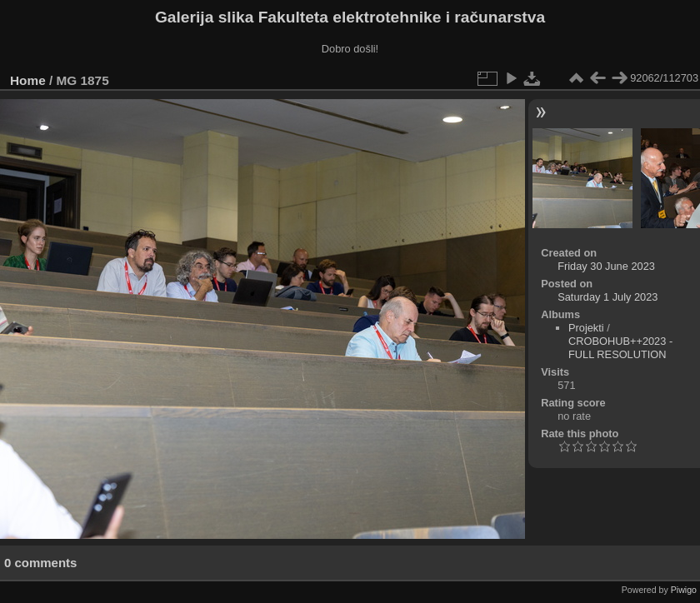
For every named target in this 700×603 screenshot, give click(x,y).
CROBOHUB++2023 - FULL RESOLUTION (620, 348)
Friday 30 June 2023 (606, 266)
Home (28, 80)
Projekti (586, 328)
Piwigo (684, 590)
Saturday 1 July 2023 (607, 297)
